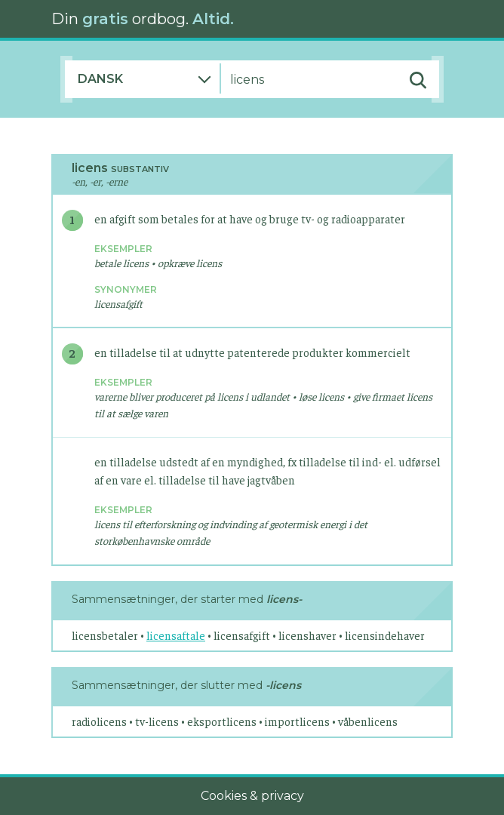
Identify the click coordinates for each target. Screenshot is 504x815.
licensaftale (176, 635)
